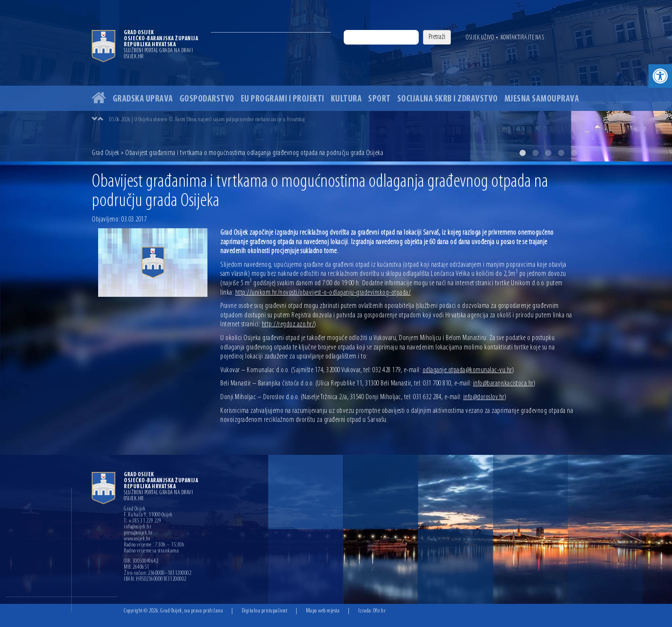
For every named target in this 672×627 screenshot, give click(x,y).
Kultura (346, 99)
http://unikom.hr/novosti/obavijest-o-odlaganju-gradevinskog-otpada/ (323, 293)
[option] (336, 81)
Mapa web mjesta (323, 611)
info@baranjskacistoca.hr (503, 384)
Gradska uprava (143, 99)
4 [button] (561, 153)
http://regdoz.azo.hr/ (288, 324)
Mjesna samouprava (542, 99)
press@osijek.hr (138, 533)
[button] (660, 76)
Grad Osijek (106, 153)
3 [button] (548, 153)
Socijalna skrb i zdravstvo (448, 99)
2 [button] (535, 153)
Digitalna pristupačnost (265, 611)
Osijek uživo (480, 38)
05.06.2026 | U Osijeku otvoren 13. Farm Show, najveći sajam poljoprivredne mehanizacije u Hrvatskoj (207, 120)
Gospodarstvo (207, 99)
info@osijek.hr (138, 527)
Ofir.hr (380, 611)
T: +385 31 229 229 (142, 521)
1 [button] (522, 153)
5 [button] (574, 153)
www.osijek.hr (137, 539)
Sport (379, 99)
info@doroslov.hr (484, 397)
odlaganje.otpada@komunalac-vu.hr (467, 370)
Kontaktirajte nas (522, 38)
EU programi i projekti (283, 99)
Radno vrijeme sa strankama (151, 551)
